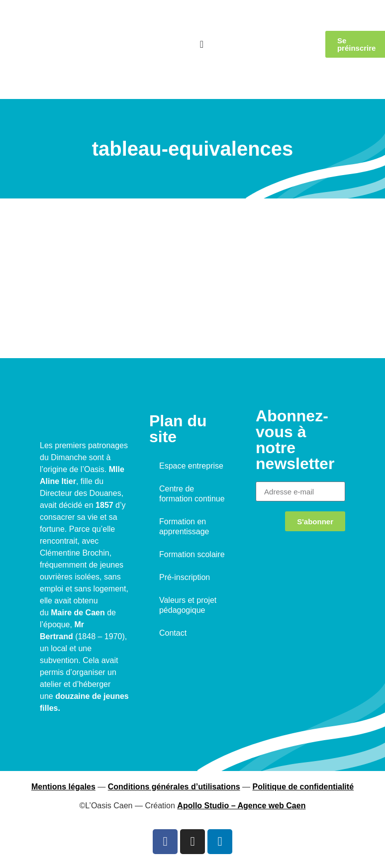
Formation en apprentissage (184, 527)
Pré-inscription (185, 577)
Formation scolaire (192, 554)
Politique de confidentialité (303, 787)
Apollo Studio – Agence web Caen (241, 806)
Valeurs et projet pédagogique (188, 605)
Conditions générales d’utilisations (174, 787)
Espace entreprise (191, 466)
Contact (173, 633)
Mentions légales (63, 787)
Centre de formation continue (192, 494)
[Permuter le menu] (202, 44)
